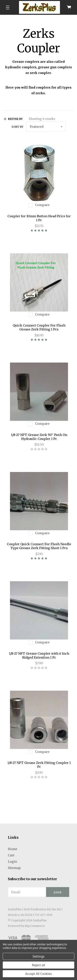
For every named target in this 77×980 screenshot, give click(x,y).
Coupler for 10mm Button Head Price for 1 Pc (39, 218)
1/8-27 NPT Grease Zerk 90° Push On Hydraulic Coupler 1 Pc (39, 437)
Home (13, 849)
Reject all (38, 965)
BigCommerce (35, 926)
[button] (8, 7)
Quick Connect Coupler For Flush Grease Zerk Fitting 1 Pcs (39, 327)
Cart (11, 855)
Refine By (13, 119)
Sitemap (14, 868)
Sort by (17, 127)
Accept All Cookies (39, 974)
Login (12, 862)
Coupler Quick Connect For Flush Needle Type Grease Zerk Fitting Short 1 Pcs (39, 546)
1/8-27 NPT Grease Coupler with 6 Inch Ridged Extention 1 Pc (39, 655)
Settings (38, 956)
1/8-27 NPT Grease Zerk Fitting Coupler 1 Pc (39, 765)
